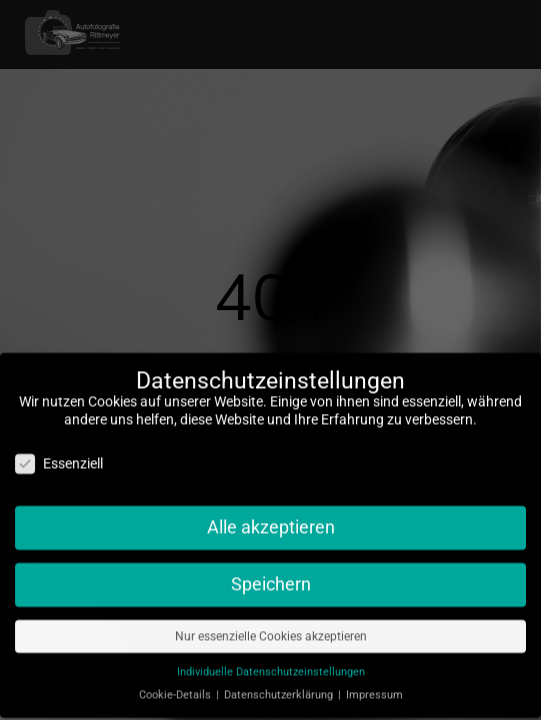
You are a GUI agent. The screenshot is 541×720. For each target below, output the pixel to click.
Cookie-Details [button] (176, 687)
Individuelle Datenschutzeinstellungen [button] (271, 664)
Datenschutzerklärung (280, 687)
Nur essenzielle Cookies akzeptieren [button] (271, 629)
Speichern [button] (271, 577)
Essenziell (59, 456)
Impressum (374, 687)
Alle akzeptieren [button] (271, 520)
